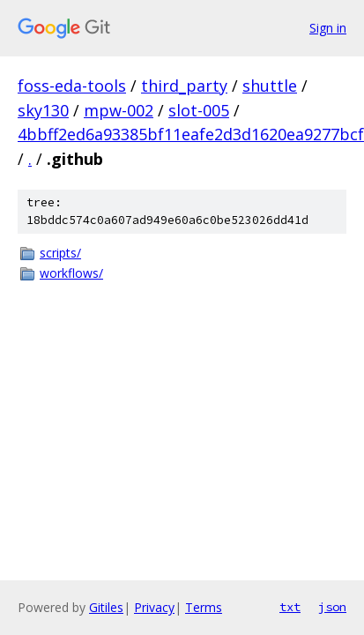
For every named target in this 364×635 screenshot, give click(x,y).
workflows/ (71, 273)
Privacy (154, 607)
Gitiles (106, 607)
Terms (204, 607)
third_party (184, 86)
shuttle (270, 86)
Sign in (328, 28)
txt (290, 607)
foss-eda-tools (72, 86)
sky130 (43, 110)
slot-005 (199, 110)
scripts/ (60, 253)
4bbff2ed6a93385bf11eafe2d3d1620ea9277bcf (191, 134)
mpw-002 (119, 110)
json (332, 607)
